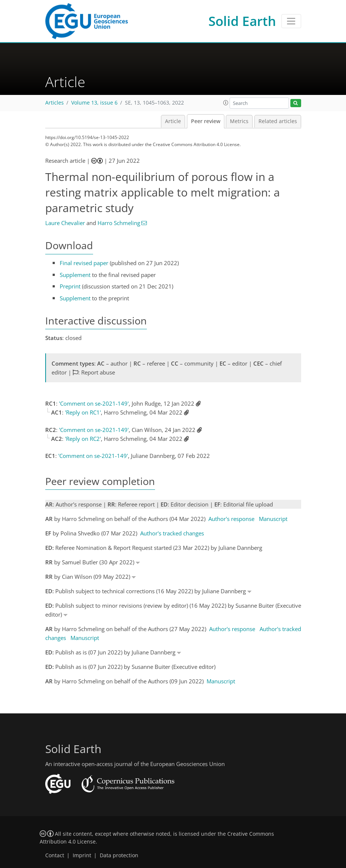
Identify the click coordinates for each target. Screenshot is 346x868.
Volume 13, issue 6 (94, 103)
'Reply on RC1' (83, 412)
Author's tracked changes (172, 533)
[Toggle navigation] (291, 21)
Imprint (82, 855)
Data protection (119, 855)
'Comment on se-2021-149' (94, 403)
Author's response (231, 519)
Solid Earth (242, 21)
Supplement (75, 275)
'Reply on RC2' (83, 439)
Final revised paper (84, 263)
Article (173, 121)
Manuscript (273, 519)
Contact (55, 855)
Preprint (70, 286)
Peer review (206, 121)
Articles (55, 103)
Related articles (278, 121)
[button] (226, 103)
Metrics (239, 121)
